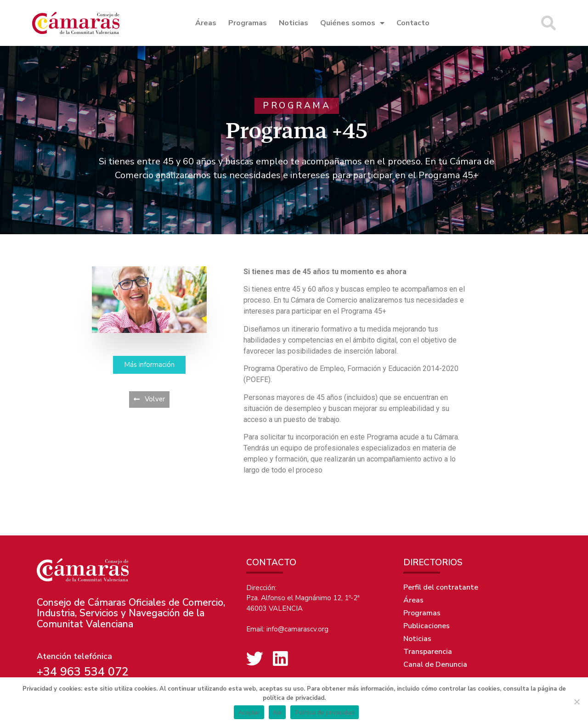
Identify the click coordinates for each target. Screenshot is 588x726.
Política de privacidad (325, 712)
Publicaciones (427, 626)
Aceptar (249, 712)
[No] (577, 702)
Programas (248, 23)
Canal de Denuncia (435, 664)
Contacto (413, 23)
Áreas (206, 23)
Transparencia (428, 652)
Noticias (294, 23)
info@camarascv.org (297, 629)
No (277, 712)
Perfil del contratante (441, 587)
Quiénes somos (352, 23)
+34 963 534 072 (83, 672)
